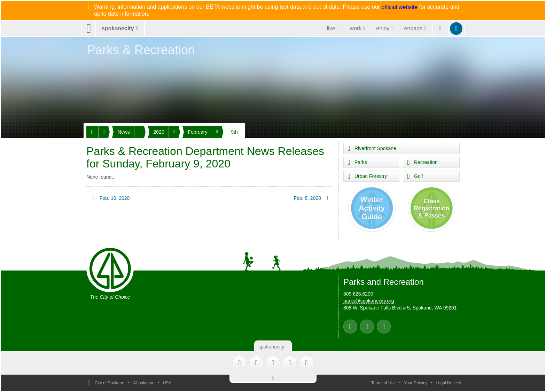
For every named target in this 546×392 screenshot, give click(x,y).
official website (399, 7)
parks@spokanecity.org (369, 301)
